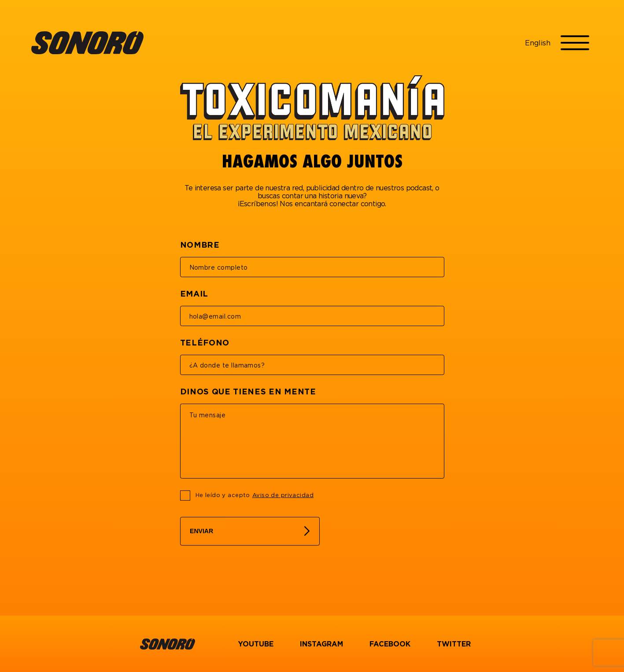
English (538, 43)
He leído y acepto (255, 495)
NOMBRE (200, 245)
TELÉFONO (205, 342)
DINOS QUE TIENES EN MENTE (248, 391)
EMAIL (194, 293)
